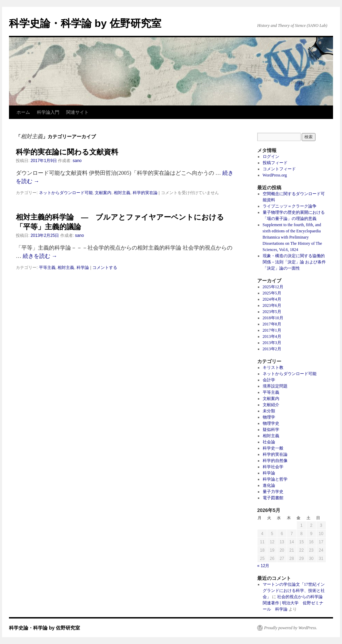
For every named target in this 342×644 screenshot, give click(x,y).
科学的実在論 (145, 193)
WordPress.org (275, 175)
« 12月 (263, 566)
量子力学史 (273, 492)
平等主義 (47, 268)
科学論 (83, 268)
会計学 (269, 380)
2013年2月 (272, 349)
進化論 (269, 485)
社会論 (269, 442)
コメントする (105, 268)
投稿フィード (275, 163)
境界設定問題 (275, 386)
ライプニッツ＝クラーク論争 (290, 206)
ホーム (23, 112)
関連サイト (77, 112)
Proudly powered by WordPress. (291, 628)
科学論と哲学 (275, 479)
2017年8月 (272, 324)
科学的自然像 (275, 461)
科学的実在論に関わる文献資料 (67, 152)
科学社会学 (273, 467)
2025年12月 (273, 287)
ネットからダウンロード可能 (66, 193)
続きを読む (40, 256)
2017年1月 (272, 330)
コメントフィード (279, 169)
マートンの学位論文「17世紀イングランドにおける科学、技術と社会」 (294, 591)
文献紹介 (271, 405)
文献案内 (103, 193)
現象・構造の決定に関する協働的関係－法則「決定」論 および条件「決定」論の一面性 (294, 262)
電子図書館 (273, 498)
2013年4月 (272, 336)
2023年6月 (272, 305)
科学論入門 (48, 112)
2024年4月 (272, 299)
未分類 (269, 411)
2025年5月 (272, 293)
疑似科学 (271, 430)
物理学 (269, 417)
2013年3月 (272, 343)
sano (77, 161)
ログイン (271, 157)
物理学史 (271, 423)
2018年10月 (273, 318)
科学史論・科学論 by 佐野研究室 (85, 23)
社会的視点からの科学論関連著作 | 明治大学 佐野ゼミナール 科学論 (293, 603)
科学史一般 (273, 448)
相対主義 (122, 193)
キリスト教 (273, 368)
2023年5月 (272, 312)
